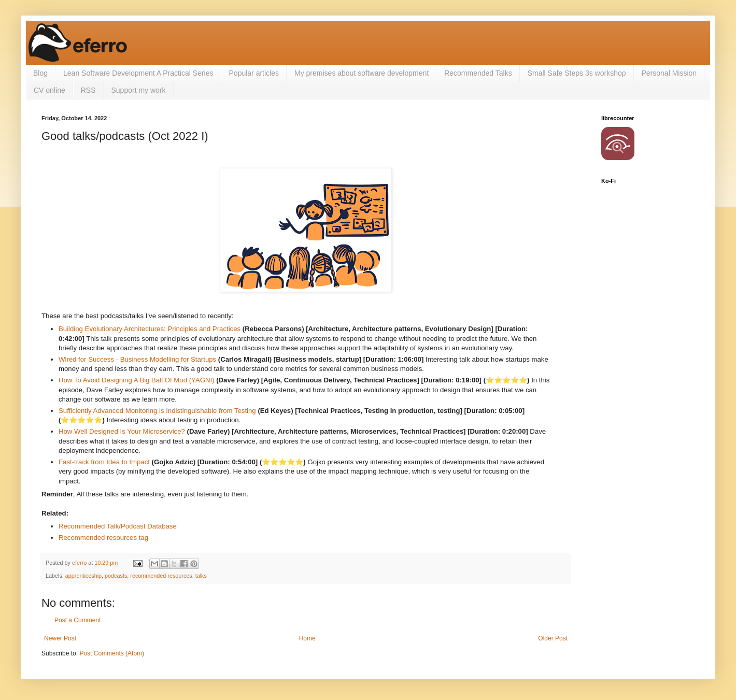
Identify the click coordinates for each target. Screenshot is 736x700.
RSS (88, 90)
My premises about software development (362, 73)
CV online (49, 90)
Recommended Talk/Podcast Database (118, 526)
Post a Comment (77, 620)
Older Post (553, 638)
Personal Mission (669, 73)
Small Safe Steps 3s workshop (577, 73)
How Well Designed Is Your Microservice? (122, 431)
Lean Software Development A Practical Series (138, 73)
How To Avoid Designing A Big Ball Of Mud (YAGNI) (137, 380)
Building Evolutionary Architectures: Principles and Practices (150, 329)
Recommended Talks (478, 73)
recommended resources (161, 576)
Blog (40, 73)
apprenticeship (83, 576)
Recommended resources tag (103, 538)
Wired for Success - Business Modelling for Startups (137, 359)
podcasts (116, 576)
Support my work (139, 90)
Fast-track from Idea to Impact (104, 462)
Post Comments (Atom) (112, 653)
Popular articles (254, 73)
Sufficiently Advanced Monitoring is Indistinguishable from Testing (157, 411)
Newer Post (60, 638)
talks (201, 576)
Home (307, 638)
